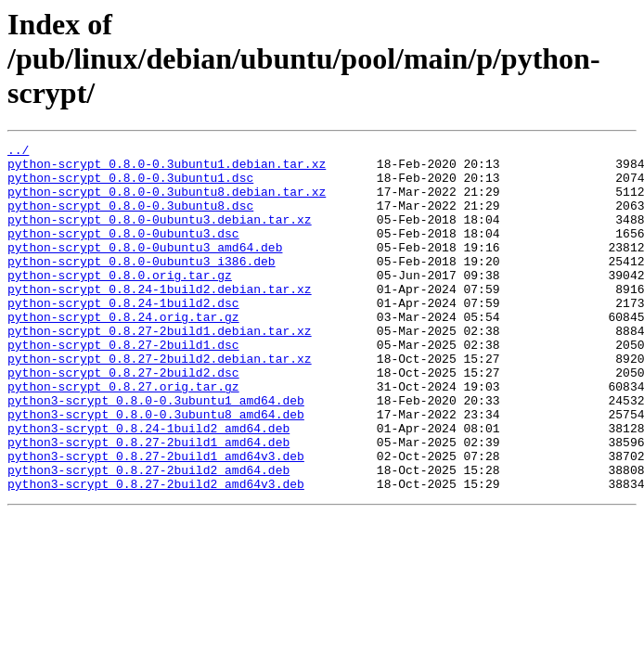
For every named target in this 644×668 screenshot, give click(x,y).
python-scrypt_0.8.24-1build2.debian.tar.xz (160, 319)
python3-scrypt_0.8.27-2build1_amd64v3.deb (156, 520)
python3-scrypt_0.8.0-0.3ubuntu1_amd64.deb (156, 453)
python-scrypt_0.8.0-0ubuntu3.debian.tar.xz (160, 236)
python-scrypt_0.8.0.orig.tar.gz (120, 302)
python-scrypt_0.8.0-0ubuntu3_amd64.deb (145, 269)
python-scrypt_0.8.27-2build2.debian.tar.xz (160, 403)
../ (18, 152)
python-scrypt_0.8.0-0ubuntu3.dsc (123, 252)
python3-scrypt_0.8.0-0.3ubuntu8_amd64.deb (156, 469)
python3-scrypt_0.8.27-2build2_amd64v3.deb (156, 553)
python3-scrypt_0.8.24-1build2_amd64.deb (148, 486)
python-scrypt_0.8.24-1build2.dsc (123, 336)
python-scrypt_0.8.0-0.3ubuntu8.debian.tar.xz (167, 202)
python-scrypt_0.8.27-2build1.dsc (123, 386)
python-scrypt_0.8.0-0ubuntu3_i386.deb (142, 286)
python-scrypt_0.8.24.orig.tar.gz (123, 353)
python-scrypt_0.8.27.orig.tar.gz (123, 436)
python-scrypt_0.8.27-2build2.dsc (123, 419)
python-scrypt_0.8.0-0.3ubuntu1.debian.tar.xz (167, 169)
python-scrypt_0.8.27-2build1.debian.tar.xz (160, 369)
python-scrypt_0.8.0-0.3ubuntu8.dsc (130, 219)
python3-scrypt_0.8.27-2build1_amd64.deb (148, 503)
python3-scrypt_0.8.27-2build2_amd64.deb (148, 536)
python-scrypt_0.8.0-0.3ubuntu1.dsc (130, 186)
